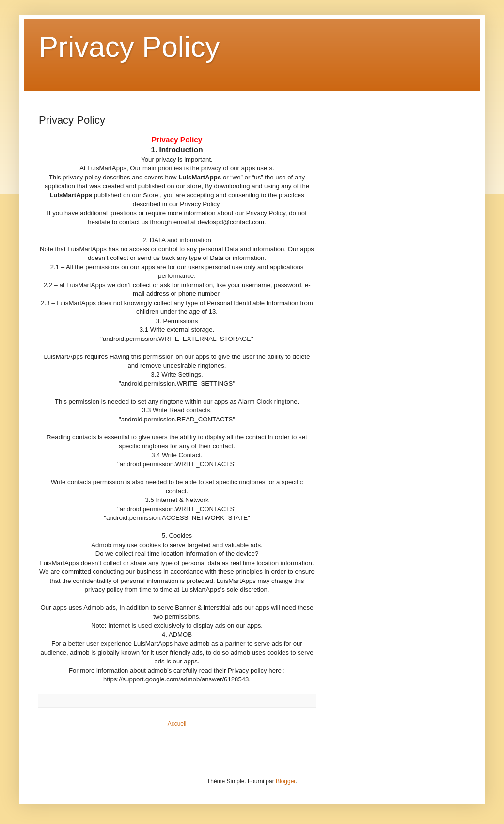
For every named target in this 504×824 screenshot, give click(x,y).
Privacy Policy (129, 47)
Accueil (177, 724)
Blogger (286, 781)
